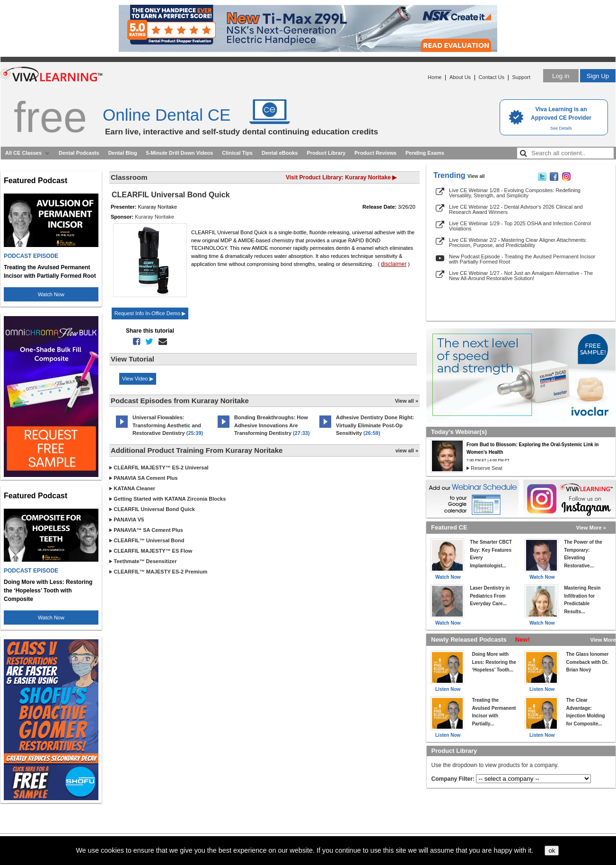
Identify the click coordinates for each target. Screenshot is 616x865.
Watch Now (51, 294)
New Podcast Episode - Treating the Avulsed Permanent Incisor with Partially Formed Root (522, 259)
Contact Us (492, 77)
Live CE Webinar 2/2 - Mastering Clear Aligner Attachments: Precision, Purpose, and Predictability (518, 243)
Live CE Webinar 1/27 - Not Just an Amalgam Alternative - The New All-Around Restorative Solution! (521, 276)
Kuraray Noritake (154, 217)
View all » (407, 401)
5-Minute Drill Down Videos (180, 153)
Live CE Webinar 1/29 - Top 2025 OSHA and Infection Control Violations (520, 226)
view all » (407, 450)
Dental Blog (123, 153)
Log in (561, 76)
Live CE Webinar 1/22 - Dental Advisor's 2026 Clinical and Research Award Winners (516, 209)
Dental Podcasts (79, 153)
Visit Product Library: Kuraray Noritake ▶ (341, 177)
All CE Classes (23, 153)
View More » (591, 528)
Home (435, 77)
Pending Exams (425, 153)
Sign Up (598, 76)
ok (552, 851)
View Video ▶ (138, 379)
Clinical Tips (237, 153)
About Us (460, 77)
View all (476, 176)
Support (521, 77)
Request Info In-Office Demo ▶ (150, 313)
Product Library (326, 153)
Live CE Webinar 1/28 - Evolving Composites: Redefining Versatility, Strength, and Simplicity (515, 193)
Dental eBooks (280, 153)
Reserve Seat (487, 468)
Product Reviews (375, 153)
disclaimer (394, 264)
